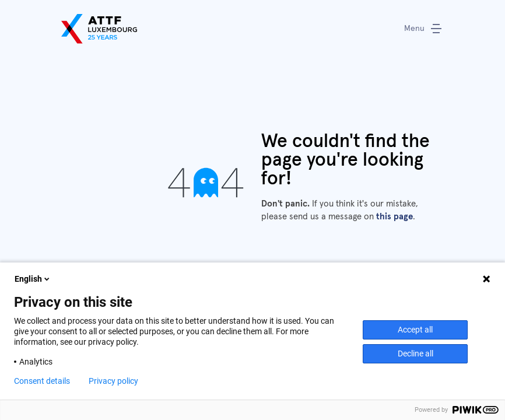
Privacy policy (113, 381)
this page (394, 217)
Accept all (415, 330)
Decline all (415, 353)
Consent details (42, 381)
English (33, 279)
